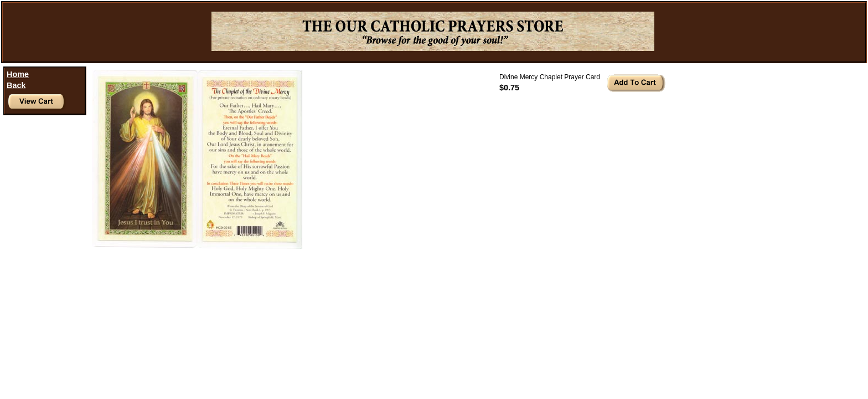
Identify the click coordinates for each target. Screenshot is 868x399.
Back (16, 85)
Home (18, 74)
